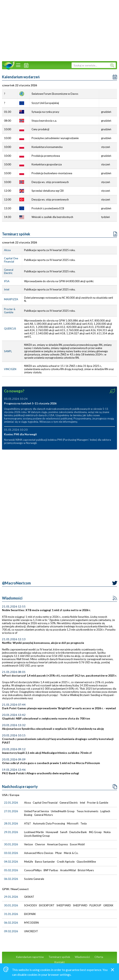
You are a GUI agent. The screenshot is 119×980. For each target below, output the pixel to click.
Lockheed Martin (34, 832)
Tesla (84, 823)
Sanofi (64, 832)
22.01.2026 (11, 803)
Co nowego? (14, 391)
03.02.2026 (11, 853)
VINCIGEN (10, 369)
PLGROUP (96, 905)
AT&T (28, 823)
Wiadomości (12, 598)
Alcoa (7, 250)
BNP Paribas (51, 870)
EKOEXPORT (47, 905)
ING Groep (96, 832)
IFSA (7, 281)
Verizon (29, 844)
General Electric (9, 271)
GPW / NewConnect (15, 889)
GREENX (109, 905)
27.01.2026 (11, 811)
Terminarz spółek (16, 234)
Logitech (106, 811)
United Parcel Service (37, 811)
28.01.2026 (11, 823)
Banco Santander (45, 862)
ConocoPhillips (33, 870)
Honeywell (52, 832)
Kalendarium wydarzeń (21, 77)
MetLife (29, 862)
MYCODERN (32, 923)
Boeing (28, 815)
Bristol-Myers (86, 870)
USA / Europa (11, 795)
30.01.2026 (11, 844)
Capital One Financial (11, 260)
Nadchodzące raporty (20, 787)
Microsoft (73, 823)
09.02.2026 (11, 931)
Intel (7, 289)
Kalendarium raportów (30, 957)
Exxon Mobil (78, 844)
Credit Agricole (66, 862)
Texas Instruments (88, 811)
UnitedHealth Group (63, 811)
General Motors (44, 815)
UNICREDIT (31, 931)
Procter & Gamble (10, 311)
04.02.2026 (11, 862)
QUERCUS (10, 329)
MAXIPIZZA (11, 299)
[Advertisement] (59, 30)
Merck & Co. (71, 853)
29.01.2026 (11, 832)
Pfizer (59, 853)
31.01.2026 (11, 914)
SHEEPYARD (64, 905)
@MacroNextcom (16, 583)
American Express (58, 844)
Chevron (40, 844)
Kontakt (59, 962)
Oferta (99, 957)
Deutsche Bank (78, 832)
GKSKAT (29, 897)
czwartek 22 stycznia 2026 (19, 242)
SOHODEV (31, 905)
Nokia (107, 832)
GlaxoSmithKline (87, 862)
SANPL (8, 351)
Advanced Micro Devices (39, 853)
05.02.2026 (11, 870)
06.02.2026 (11, 879)
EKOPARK (30, 914)
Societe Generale (34, 879)
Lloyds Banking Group (37, 836)
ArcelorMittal (68, 870)
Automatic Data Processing (49, 823)
